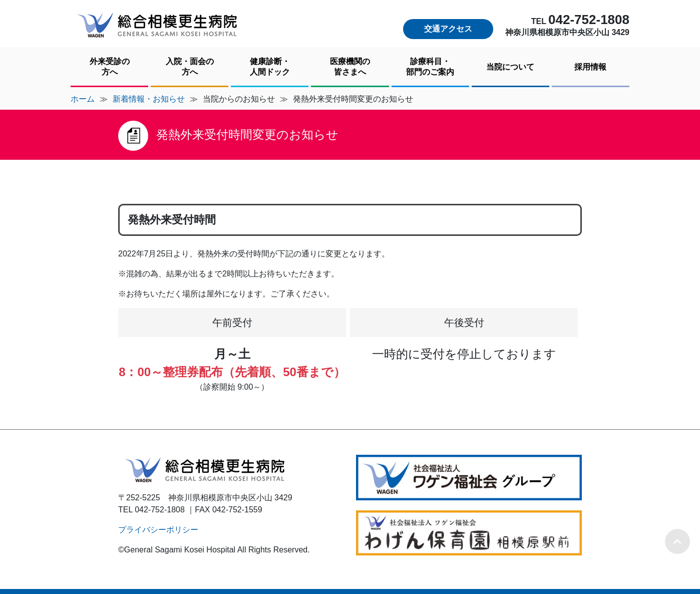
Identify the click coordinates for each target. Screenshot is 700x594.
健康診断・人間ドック (270, 67)
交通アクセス (448, 29)
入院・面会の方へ (190, 67)
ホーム (83, 99)
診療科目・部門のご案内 (430, 67)
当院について (510, 67)
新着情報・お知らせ (149, 99)
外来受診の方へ (110, 67)
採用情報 (590, 67)
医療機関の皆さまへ (350, 67)
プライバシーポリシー (158, 530)
